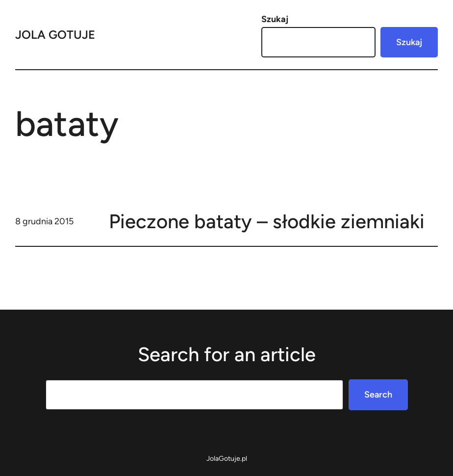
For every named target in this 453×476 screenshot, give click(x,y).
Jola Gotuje (55, 35)
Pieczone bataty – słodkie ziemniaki (267, 221)
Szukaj (275, 19)
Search (378, 395)
